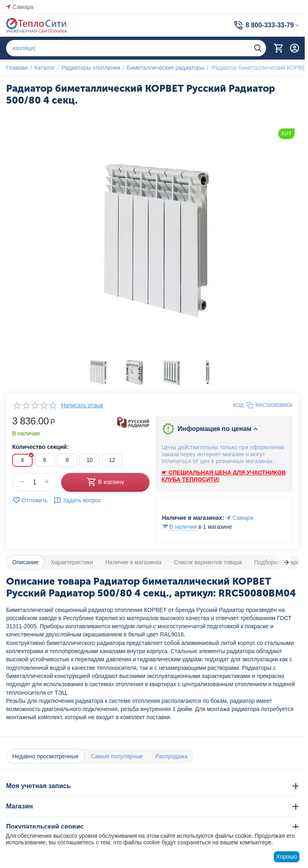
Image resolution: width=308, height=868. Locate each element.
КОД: (239, 405)
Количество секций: (41, 447)
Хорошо (287, 857)
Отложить (30, 500)
